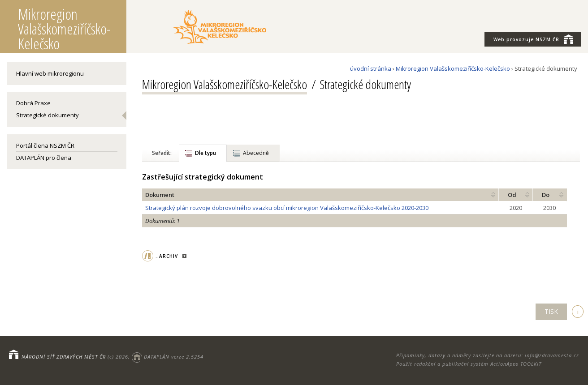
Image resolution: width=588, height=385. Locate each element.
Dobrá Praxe (33, 103)
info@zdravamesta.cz (552, 355)
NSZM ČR (533, 39)
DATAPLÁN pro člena (44, 158)
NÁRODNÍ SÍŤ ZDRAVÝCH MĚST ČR (64, 357)
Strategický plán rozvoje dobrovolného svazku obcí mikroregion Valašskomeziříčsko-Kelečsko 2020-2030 (287, 208)
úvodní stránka (371, 68)
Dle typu (205, 153)
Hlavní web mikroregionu (50, 73)
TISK (551, 311)
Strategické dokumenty (48, 115)
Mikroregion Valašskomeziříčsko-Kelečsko (453, 68)
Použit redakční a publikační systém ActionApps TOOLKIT (469, 364)
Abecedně (256, 153)
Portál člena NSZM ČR (45, 145)
